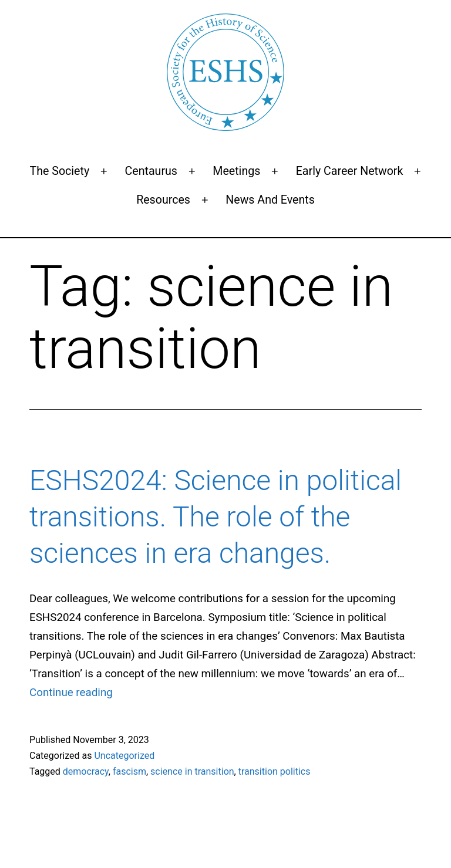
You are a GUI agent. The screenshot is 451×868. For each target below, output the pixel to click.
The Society (60, 171)
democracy (86, 771)
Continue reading (71, 693)
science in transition (192, 771)
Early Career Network (350, 171)
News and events (270, 200)
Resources (163, 200)
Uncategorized (124, 756)
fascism (129, 771)
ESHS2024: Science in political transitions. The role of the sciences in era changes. (216, 517)
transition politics (275, 771)
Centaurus (151, 171)
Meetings (236, 171)
